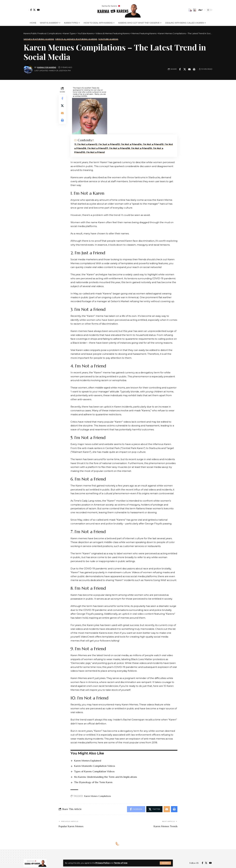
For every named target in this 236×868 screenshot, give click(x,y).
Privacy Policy (103, 863)
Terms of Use (121, 863)
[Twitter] (34, 10)
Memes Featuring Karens (39, 39)
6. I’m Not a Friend (95, 148)
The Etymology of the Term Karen (93, 782)
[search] (195, 10)
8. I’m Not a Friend (139, 148)
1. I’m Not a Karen (85, 144)
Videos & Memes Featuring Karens (76, 39)
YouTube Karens (108, 39)
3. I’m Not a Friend (129, 144)
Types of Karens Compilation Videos (94, 771)
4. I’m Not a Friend (151, 144)
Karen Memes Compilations (98, 796)
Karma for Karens (47, 67)
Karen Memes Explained (88, 761)
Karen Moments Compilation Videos (95, 766)
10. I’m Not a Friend (94, 152)
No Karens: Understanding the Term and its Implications (106, 777)
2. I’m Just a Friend (107, 144)
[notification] (190, 10)
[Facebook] (31, 10)
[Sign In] (26, 10)
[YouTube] (38, 10)
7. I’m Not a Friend (117, 148)
